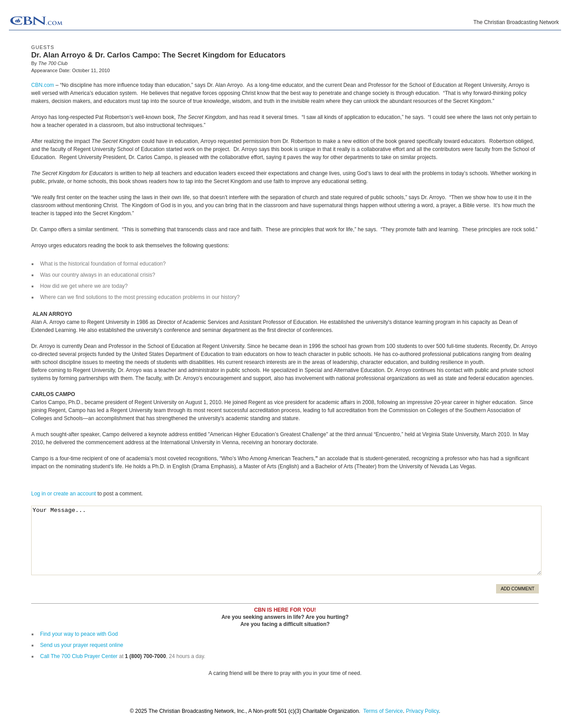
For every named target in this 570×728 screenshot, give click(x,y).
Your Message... (286, 540)
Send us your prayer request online (82, 645)
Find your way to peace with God (79, 634)
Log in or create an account (63, 494)
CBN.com (43, 85)
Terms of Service (383, 711)
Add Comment (517, 589)
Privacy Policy (422, 711)
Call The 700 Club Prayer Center (79, 656)
